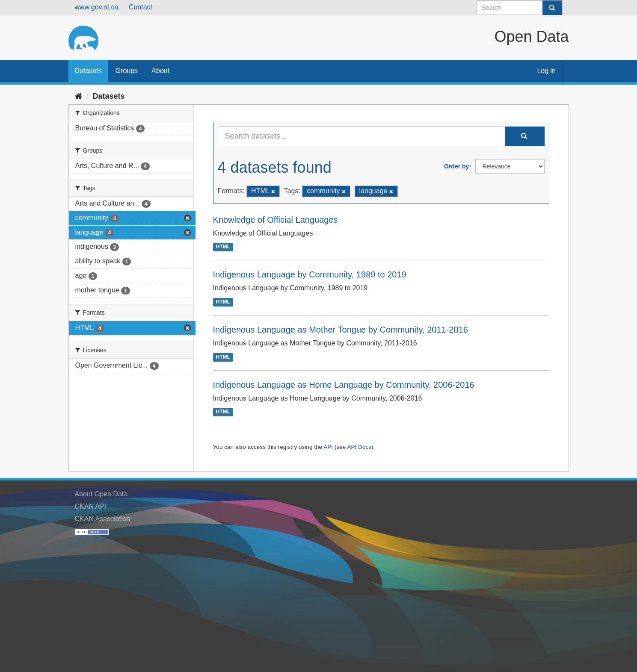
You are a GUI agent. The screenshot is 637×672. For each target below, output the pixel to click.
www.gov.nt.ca (97, 7)
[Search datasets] (520, 8)
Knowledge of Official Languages (276, 220)
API (328, 447)
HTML (223, 247)
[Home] (79, 96)
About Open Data (101, 494)
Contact (141, 7)
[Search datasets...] (361, 136)
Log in (546, 71)
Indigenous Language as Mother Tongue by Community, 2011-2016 (341, 330)
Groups (127, 71)
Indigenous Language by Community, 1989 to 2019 (310, 274)
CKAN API (91, 506)
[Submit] (552, 8)
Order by (456, 166)
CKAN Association (103, 519)
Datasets (88, 71)
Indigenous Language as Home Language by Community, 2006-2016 (344, 385)
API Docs (359, 447)
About (160, 71)
